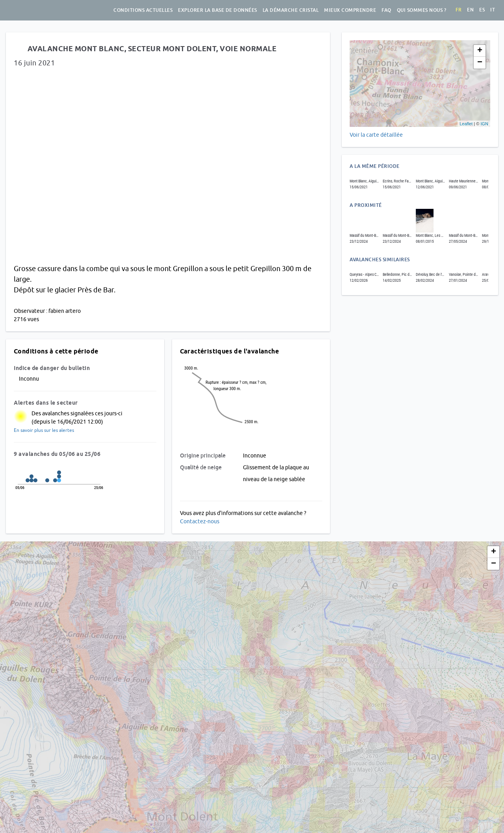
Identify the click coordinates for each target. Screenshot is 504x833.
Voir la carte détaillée (376, 135)
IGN (484, 124)
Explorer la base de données (218, 10)
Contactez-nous (200, 521)
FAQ (386, 10)
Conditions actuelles (143, 10)
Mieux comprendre (350, 10)
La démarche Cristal (291, 10)
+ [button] (480, 51)
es (482, 10)
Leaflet (466, 124)
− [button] (480, 63)
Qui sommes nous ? (422, 10)
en (470, 10)
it (493, 10)
